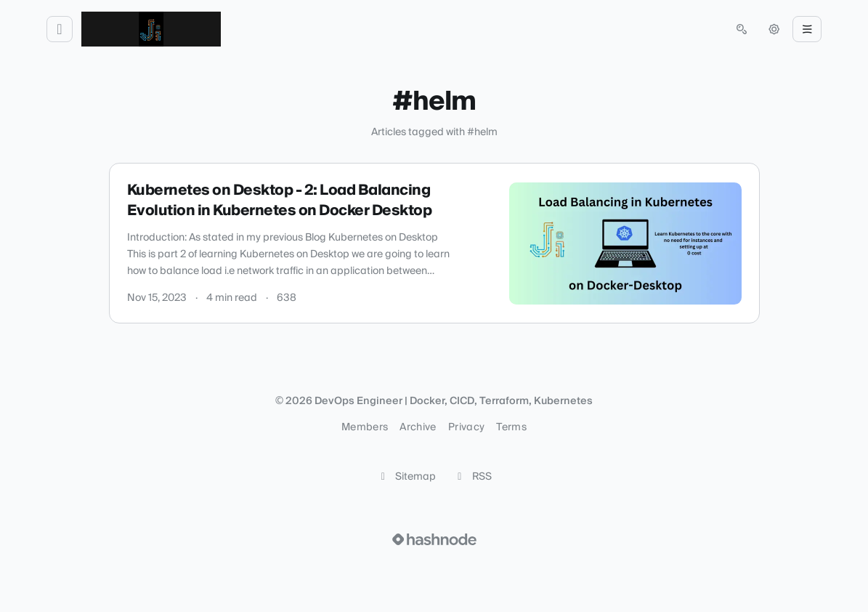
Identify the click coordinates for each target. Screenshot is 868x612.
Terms (511, 427)
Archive (418, 427)
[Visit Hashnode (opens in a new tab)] (434, 539)
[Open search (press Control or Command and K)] (742, 29)
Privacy (466, 427)
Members (365, 427)
